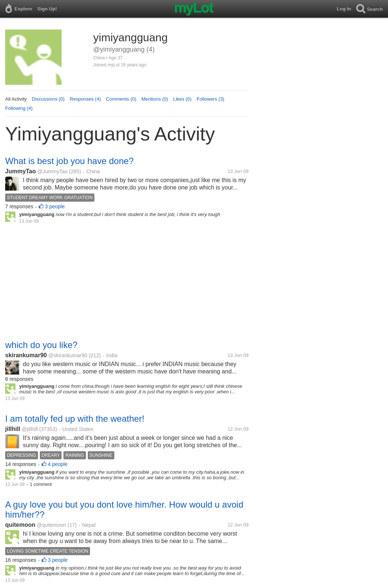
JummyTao (20, 171)
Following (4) (19, 108)
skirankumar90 (26, 355)
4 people (58, 464)
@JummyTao (52, 171)
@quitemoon (52, 525)
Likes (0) (182, 99)
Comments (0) (121, 99)
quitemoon (20, 525)
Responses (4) (85, 99)
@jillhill (30, 429)
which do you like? (41, 345)
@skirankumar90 (68, 355)
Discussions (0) (48, 99)
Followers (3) (210, 99)
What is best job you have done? (69, 161)
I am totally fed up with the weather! (75, 419)
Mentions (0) (155, 99)
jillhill (13, 429)
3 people (55, 206)
